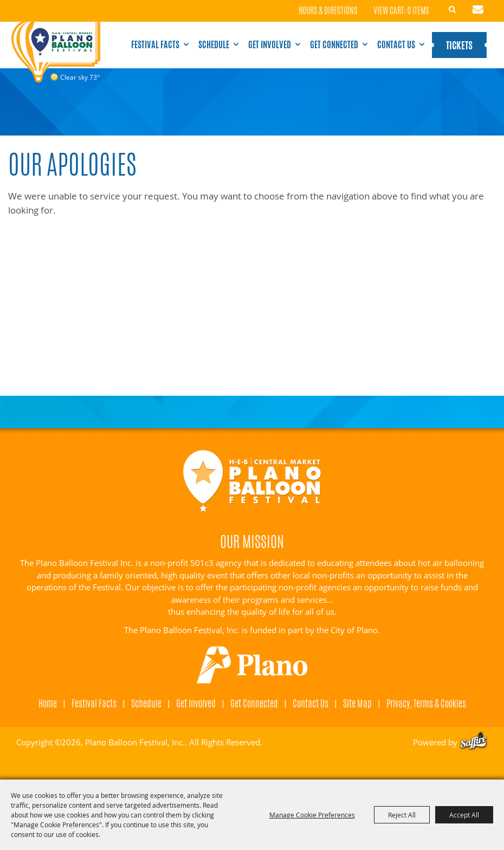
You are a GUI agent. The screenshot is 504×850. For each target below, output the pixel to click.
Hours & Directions (328, 11)
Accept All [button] (464, 815)
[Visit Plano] (252, 665)
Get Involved (270, 45)
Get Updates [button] (478, 10)
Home (48, 703)
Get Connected (334, 45)
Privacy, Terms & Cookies (426, 703)
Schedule (214, 45)
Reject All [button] (402, 815)
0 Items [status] (418, 11)
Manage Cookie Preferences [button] (312, 815)
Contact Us (396, 45)
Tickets (459, 45)
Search (453, 10)
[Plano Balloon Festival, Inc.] (56, 53)
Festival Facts (155, 45)
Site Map (357, 703)
